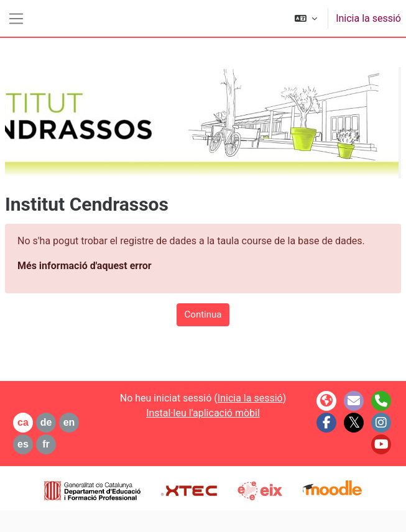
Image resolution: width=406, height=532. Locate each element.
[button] (306, 18)
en (69, 422)
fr (46, 444)
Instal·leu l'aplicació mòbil (203, 413)
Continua (203, 314)
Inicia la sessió (368, 18)
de (46, 422)
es (23, 444)
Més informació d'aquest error (85, 266)
